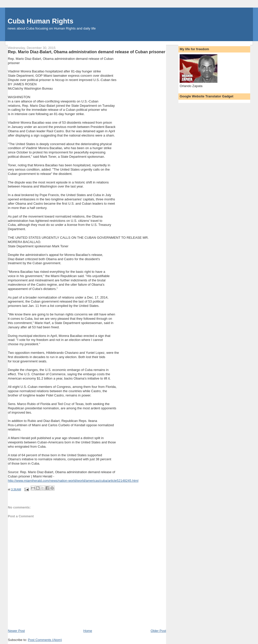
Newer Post (16, 631)
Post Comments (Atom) (45, 640)
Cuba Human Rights (40, 21)
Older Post (158, 631)
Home (88, 631)
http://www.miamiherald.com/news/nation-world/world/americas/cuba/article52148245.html (73, 481)
